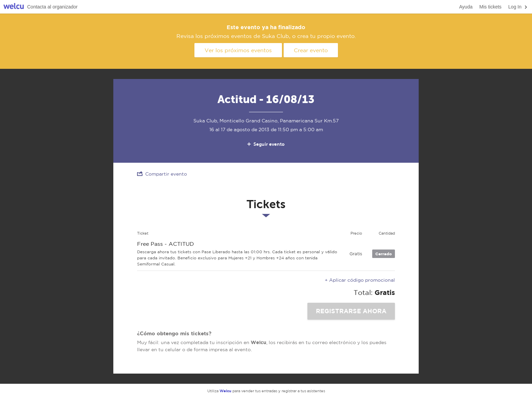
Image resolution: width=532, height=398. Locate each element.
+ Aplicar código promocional (360, 280)
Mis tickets (490, 7)
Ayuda (466, 7)
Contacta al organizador (52, 7)
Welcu (14, 7)
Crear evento (311, 50)
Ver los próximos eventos (238, 50)
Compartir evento (162, 174)
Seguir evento (265, 144)
